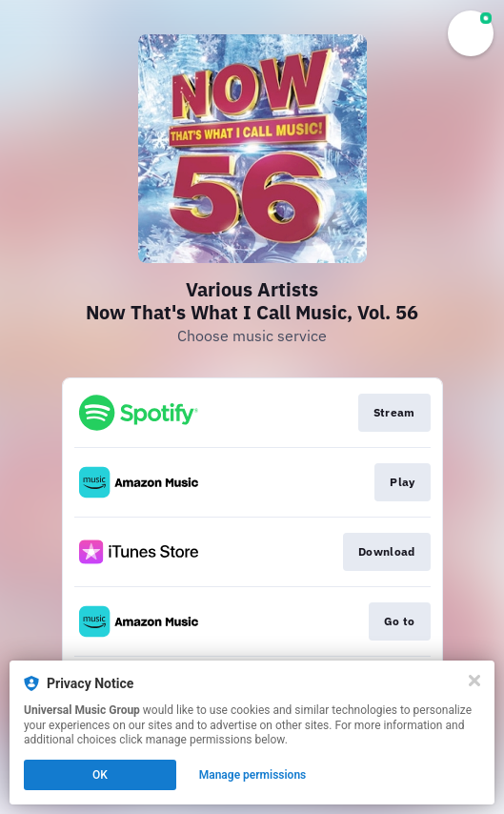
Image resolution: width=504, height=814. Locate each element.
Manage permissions (253, 775)
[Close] (474, 681)
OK (100, 775)
